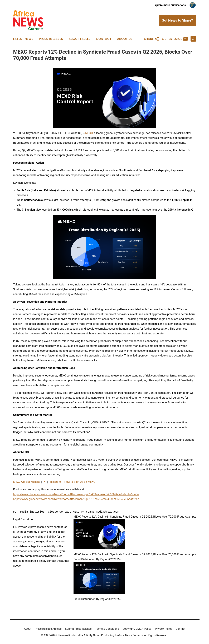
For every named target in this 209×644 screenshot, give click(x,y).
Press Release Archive (48, 629)
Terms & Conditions (107, 629)
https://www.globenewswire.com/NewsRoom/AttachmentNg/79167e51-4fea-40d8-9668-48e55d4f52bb (76, 499)
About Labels (79, 39)
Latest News (23, 39)
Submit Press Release (78, 629)
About (28, 629)
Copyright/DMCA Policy (137, 629)
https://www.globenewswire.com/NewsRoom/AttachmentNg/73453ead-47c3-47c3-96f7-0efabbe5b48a (76, 494)
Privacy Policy (164, 629)
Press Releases (51, 39)
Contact (104, 39)
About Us (125, 39)
